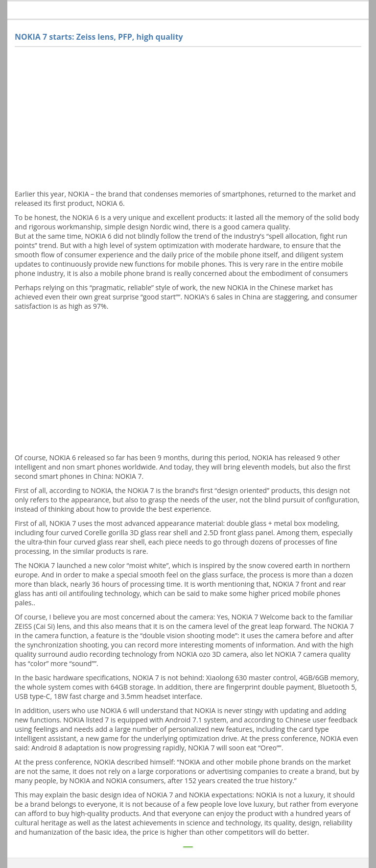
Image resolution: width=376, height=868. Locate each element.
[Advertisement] (188, 121)
